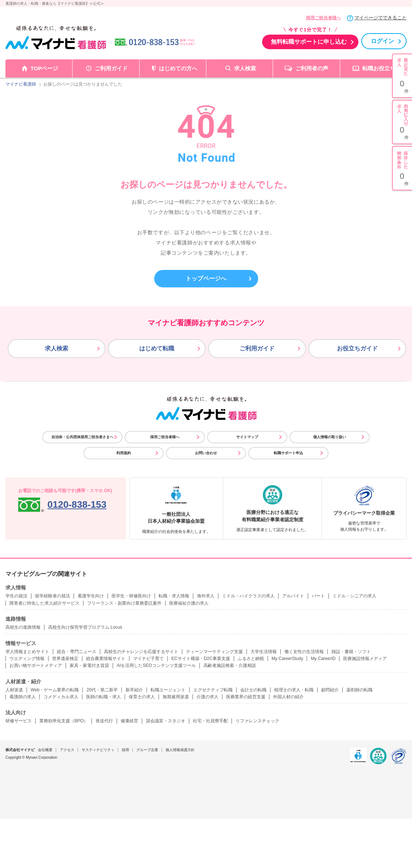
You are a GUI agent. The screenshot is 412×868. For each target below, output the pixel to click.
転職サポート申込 (288, 453)
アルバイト (293, 596)
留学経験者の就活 (53, 596)
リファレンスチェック (257, 721)
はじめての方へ (178, 68)
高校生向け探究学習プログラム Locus (85, 627)
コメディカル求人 (61, 697)
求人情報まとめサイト (27, 652)
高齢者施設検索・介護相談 (230, 665)
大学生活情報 (264, 652)
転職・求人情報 (174, 596)
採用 (125, 750)
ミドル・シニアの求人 (354, 596)
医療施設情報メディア (365, 659)
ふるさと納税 (251, 659)
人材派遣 (14, 690)
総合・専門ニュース (77, 652)
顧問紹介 (330, 690)
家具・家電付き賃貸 (89, 665)
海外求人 (206, 596)
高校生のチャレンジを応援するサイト (141, 652)
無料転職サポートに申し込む (309, 42)
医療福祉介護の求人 (189, 603)
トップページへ (206, 278)
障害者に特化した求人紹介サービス (44, 603)
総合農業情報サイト (106, 659)
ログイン (382, 41)
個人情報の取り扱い (330, 437)
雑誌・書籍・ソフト (351, 652)
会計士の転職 (253, 690)
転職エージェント (168, 690)
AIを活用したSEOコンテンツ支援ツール (156, 665)
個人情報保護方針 (180, 750)
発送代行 (104, 721)
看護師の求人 (23, 697)
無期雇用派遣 (176, 697)
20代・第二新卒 (102, 690)
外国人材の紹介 (288, 697)
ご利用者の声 (312, 68)
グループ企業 (147, 750)
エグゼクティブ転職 (213, 690)
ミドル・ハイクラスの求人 (248, 596)
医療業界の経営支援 (246, 697)
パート (318, 596)
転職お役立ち (379, 68)
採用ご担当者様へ (323, 18)
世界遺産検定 (65, 659)
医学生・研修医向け (131, 596)
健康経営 (129, 721)
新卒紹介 (134, 690)
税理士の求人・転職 (294, 690)
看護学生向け (91, 596)
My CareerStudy (287, 659)
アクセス (67, 750)
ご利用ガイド (111, 68)
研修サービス (19, 721)
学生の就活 (16, 596)
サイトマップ (247, 437)
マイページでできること (380, 18)
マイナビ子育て (148, 659)
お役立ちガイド (357, 348)
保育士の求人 (142, 697)
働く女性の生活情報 (304, 652)
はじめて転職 (157, 348)
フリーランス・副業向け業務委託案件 (124, 603)
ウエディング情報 (27, 659)
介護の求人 (207, 697)
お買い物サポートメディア (36, 665)
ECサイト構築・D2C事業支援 (201, 659)
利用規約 (124, 453)
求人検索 (245, 68)
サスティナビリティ (98, 750)
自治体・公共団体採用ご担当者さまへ (82, 437)
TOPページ (44, 68)
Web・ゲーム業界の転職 (55, 690)
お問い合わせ (206, 453)
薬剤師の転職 (359, 690)
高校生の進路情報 (23, 627)
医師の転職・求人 (104, 697)
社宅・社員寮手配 (210, 721)
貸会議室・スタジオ (166, 721)
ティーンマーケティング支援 (214, 652)
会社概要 (45, 750)
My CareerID (323, 659)
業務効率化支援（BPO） (64, 721)
